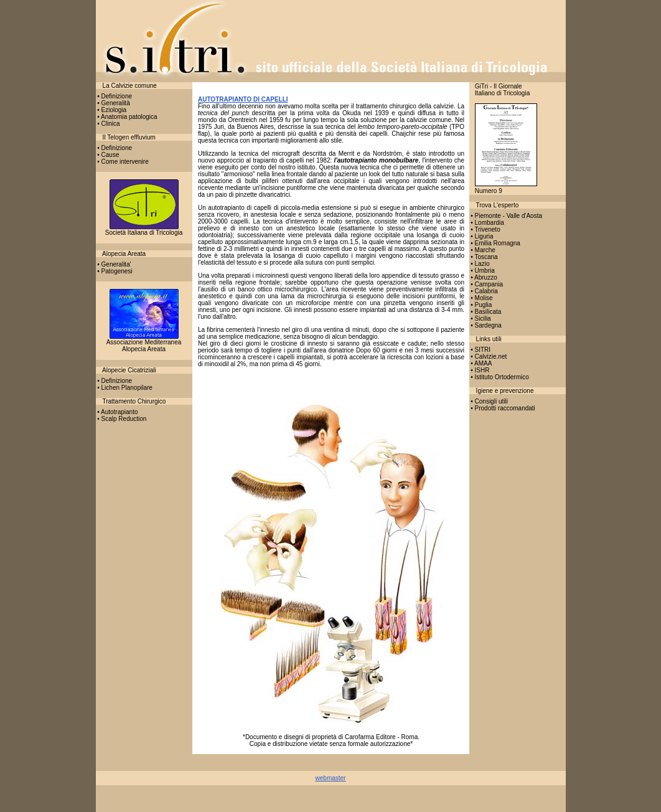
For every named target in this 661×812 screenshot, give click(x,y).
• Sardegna (485, 325)
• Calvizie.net (488, 356)
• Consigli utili (489, 401)
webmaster (331, 778)
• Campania (486, 284)
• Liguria (481, 236)
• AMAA (481, 363)
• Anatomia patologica (127, 117)
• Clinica (108, 124)
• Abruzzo (483, 277)
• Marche (482, 250)
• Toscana (484, 257)
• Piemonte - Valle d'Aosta (506, 216)
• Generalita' (114, 264)
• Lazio (480, 264)
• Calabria (484, 291)
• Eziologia (111, 110)
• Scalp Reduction (121, 419)
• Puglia (481, 305)
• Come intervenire (122, 162)
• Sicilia (480, 319)
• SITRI (480, 350)
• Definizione (114, 96)
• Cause (108, 155)
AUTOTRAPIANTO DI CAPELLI (243, 99)
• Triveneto (485, 229)
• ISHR (480, 370)
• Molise (481, 298)
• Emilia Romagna (495, 243)
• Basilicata (485, 312)
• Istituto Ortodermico (499, 377)
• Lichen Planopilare (124, 388)
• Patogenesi (114, 271)
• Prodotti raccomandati (502, 408)
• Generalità (113, 103)
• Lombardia (487, 223)
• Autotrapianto (117, 412)
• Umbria (482, 271)
